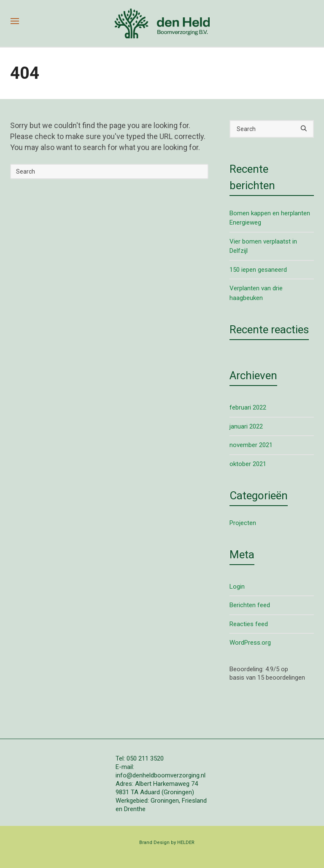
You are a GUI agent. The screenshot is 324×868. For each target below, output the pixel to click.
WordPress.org (250, 643)
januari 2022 (246, 426)
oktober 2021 (248, 464)
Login (237, 587)
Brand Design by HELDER (167, 843)
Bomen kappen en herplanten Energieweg (270, 218)
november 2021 (251, 445)
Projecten (243, 523)
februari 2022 (248, 407)
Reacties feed (249, 624)
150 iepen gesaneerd (258, 270)
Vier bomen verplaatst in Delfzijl (263, 246)
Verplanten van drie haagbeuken (256, 293)
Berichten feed (250, 605)
